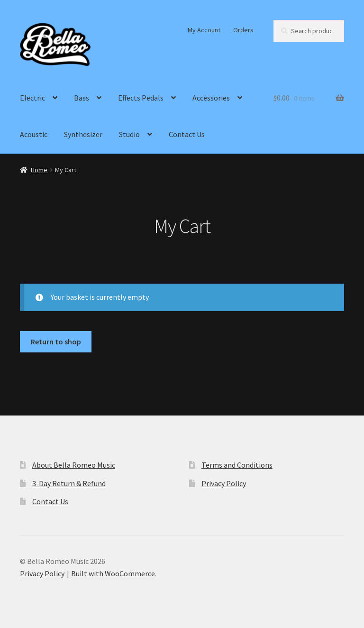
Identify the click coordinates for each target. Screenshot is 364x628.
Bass (82, 98)
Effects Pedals (141, 98)
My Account (204, 30)
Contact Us (187, 134)
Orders (243, 30)
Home (39, 170)
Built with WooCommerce (113, 573)
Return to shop (56, 342)
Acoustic (34, 134)
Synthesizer (83, 134)
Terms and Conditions (237, 465)
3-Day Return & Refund (69, 483)
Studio (129, 134)
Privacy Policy (224, 483)
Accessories (211, 98)
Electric (32, 98)
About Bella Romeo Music (74, 465)
